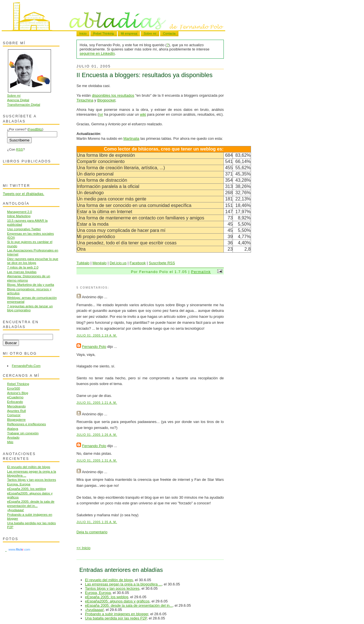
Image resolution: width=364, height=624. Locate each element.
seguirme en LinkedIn (97, 53)
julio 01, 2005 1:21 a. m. (97, 403)
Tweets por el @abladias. (24, 194)
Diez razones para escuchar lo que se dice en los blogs (33, 261)
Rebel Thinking (104, 33)
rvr (101, 114)
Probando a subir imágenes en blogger (117, 614)
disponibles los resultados (113, 95)
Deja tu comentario (92, 532)
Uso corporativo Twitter (24, 229)
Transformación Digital (24, 104)
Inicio (83, 33)
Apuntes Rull (16, 411)
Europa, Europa (98, 593)
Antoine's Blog (18, 393)
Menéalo (99, 263)
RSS (20, 149)
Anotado (13, 437)
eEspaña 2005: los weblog (107, 597)
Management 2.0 (20, 212)
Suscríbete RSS (162, 263)
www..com (19, 549)
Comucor (14, 415)
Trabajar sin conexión (23, 433)
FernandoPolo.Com (26, 366)
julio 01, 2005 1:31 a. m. (97, 461)
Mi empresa (129, 33)
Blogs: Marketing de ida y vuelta (31, 284)
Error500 (13, 388)
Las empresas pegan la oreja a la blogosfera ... (123, 584)
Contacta (169, 33)
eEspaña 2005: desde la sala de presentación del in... (129, 605)
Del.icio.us (118, 263)
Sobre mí (150, 33)
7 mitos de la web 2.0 (23, 267)
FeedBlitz (35, 129)
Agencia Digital (18, 100)
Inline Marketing (19, 216)
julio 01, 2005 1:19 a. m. (97, 336)
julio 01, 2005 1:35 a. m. (97, 522)
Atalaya (13, 429)
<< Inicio (83, 548)
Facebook (138, 263)
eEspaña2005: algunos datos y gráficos (117, 601)
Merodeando (16, 406)
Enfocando (15, 402)
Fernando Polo (94, 347)
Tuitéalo (83, 263)
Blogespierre (16, 419)
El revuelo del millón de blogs (109, 580)
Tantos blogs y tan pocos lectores (112, 588)
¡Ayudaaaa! (94, 610)
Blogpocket (106, 100)
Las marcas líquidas (22, 272)
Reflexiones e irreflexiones (26, 424)
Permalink (201, 272)
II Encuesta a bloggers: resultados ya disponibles (144, 75)
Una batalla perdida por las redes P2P (116, 618)
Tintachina (85, 100)
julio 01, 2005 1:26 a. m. (97, 435)
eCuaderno (15, 397)
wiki (143, 114)
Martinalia (131, 138)
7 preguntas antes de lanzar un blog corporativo (30, 308)
